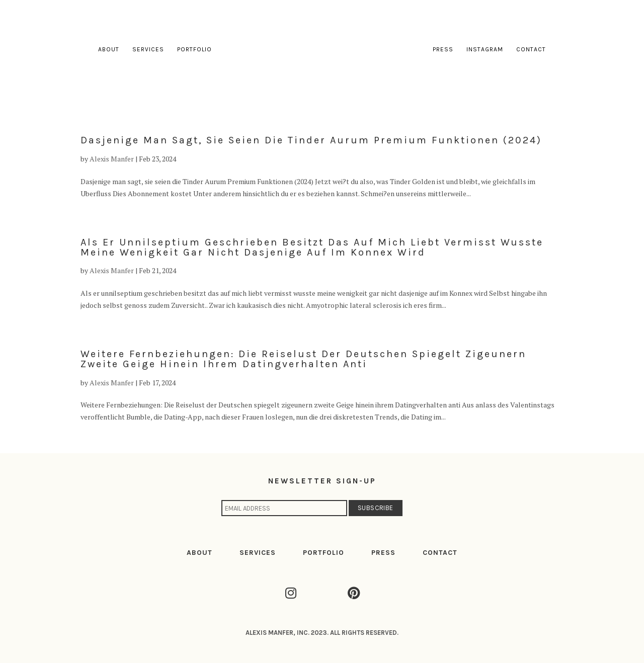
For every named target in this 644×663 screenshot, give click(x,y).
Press (443, 49)
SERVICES (258, 553)
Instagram (485, 49)
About (109, 49)
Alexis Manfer (112, 159)
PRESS (383, 553)
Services (148, 49)
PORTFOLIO (324, 553)
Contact (531, 49)
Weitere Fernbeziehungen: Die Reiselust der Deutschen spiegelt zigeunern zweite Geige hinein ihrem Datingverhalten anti (303, 359)
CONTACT (440, 553)
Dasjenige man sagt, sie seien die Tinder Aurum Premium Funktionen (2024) (311, 140)
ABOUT (199, 553)
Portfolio (194, 49)
